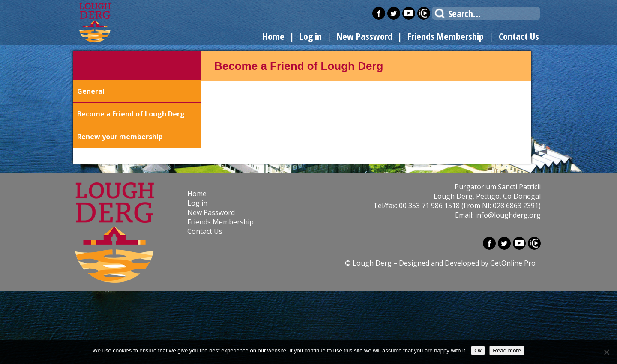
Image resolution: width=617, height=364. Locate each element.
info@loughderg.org (508, 215)
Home (274, 36)
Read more (507, 351)
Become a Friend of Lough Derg (131, 114)
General (91, 91)
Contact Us (519, 36)
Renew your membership (120, 137)
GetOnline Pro (513, 263)
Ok (478, 351)
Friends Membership (446, 36)
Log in (311, 36)
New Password (365, 36)
